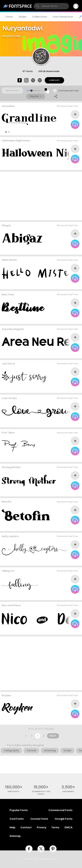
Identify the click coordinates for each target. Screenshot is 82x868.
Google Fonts (64, 819)
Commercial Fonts (60, 810)
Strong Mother (11, 467)
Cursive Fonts (39, 819)
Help (12, 827)
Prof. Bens (8, 433)
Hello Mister (9, 260)
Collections (40, 17)
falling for (8, 571)
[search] (51, 6)
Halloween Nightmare (16, 141)
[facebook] (29, 849)
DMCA (68, 827)
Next (53, 736)
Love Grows (9, 398)
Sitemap (15, 836)
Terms (55, 827)
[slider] (31, 91)
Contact (54, 80)
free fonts (14, 791)
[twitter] (41, 849)
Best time (8, 294)
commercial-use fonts (41, 793)
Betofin (7, 502)
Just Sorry (8, 364)
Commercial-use (68, 91)
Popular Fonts (19, 810)
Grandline (8, 106)
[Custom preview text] (12, 90)
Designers (68, 791)
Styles (23, 17)
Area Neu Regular (13, 329)
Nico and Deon (11, 605)
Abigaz (6, 225)
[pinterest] (53, 849)
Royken (6, 695)
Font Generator (63, 17)
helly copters (10, 536)
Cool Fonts (17, 819)
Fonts (9, 17)
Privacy (42, 827)
